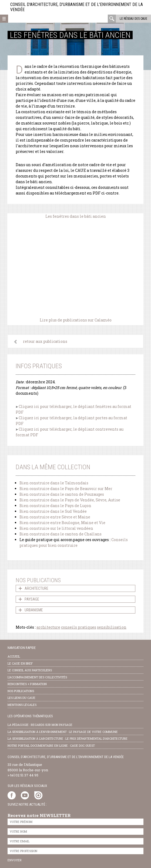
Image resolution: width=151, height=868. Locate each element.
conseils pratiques (79, 627)
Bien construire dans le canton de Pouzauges (62, 494)
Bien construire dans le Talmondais (54, 483)
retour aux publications (45, 341)
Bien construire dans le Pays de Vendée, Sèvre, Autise (70, 500)
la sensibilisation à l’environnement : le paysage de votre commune (63, 732)
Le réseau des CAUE (133, 19)
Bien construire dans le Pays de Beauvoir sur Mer (66, 489)
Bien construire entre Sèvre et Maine (55, 517)
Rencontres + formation (27, 684)
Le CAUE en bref (20, 663)
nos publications (21, 691)
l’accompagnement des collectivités (37, 677)
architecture (48, 627)
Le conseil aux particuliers (30, 670)
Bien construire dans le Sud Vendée (53, 511)
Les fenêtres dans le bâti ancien (76, 216)
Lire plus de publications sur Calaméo (76, 320)
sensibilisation (112, 627)
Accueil (14, 656)
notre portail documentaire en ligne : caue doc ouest (51, 745)
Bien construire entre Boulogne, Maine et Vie (62, 523)
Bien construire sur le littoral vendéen (56, 528)
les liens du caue (21, 698)
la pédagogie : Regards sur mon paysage (40, 725)
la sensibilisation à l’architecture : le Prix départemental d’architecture (68, 738)
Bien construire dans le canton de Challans (61, 534)
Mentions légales (22, 705)
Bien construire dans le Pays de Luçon (55, 506)
